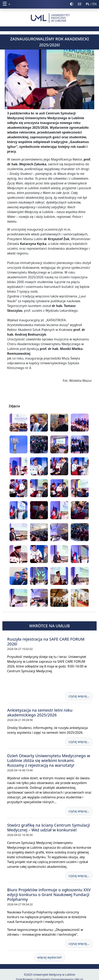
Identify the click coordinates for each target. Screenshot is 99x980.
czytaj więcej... (79, 696)
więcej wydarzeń (49, 957)
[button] (35, 4)
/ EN (91, 4)
